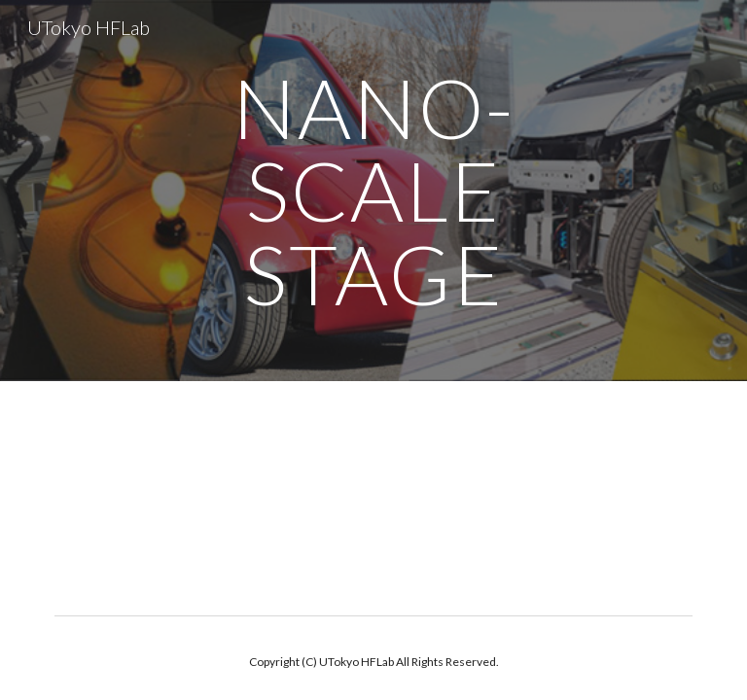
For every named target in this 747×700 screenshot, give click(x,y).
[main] (373, 191)
